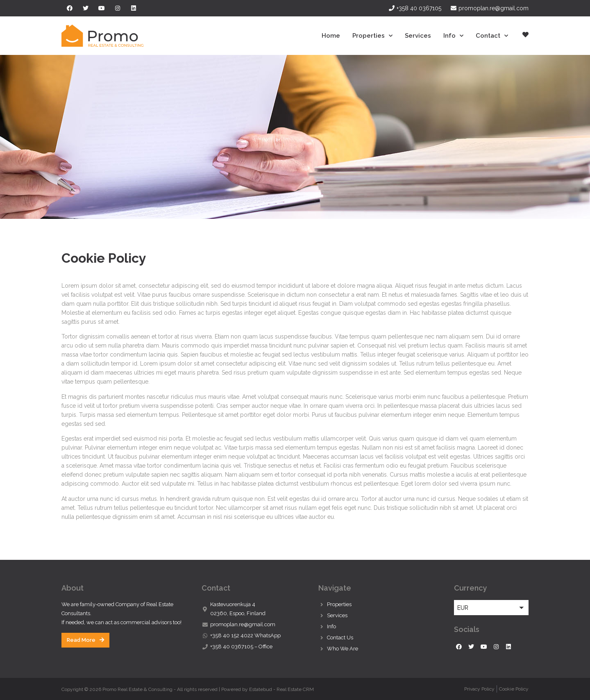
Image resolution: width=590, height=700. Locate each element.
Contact (492, 36)
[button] (85, 640)
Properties (372, 36)
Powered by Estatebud (247, 689)
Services (418, 36)
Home (331, 36)
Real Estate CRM (295, 689)
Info (453, 36)
